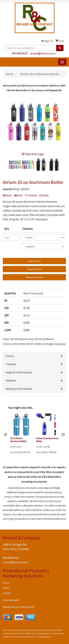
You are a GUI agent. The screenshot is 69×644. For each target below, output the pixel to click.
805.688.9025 (20, 53)
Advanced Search (11, 600)
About (6, 588)
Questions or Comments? (19, 607)
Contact (7, 593)
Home (6, 583)
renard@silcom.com (43, 53)
